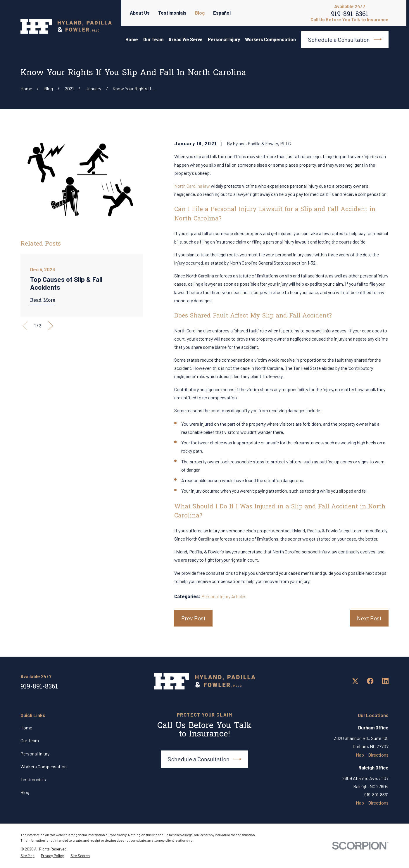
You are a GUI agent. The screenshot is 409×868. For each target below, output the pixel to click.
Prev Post (193, 618)
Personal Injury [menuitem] (224, 39)
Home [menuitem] (132, 39)
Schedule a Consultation (345, 39)
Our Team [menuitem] (153, 39)
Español (222, 13)
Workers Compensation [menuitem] (270, 39)
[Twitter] (355, 681)
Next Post (369, 618)
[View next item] (51, 326)
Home (26, 728)
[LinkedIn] (385, 681)
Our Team (30, 740)
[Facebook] (370, 681)
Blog (200, 13)
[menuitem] (27, 856)
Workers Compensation (44, 766)
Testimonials (172, 13)
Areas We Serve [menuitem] (185, 39)
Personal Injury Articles (224, 596)
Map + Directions (372, 755)
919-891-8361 (350, 15)
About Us (140, 13)
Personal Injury (35, 754)
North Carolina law (192, 186)
